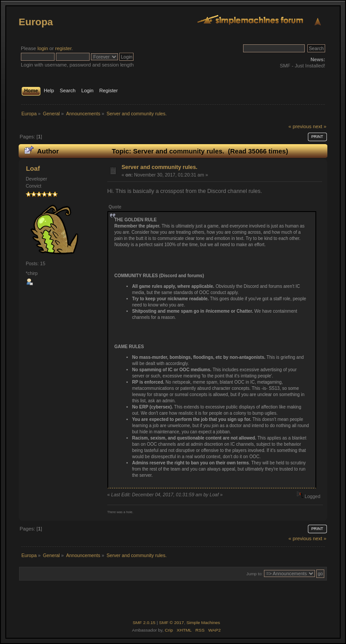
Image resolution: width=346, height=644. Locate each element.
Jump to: (254, 574)
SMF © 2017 (172, 622)
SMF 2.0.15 (144, 622)
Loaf (33, 168)
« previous (300, 126)
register (63, 48)
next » (320, 126)
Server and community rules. (159, 167)
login (43, 48)
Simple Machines (203, 622)
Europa (36, 22)
